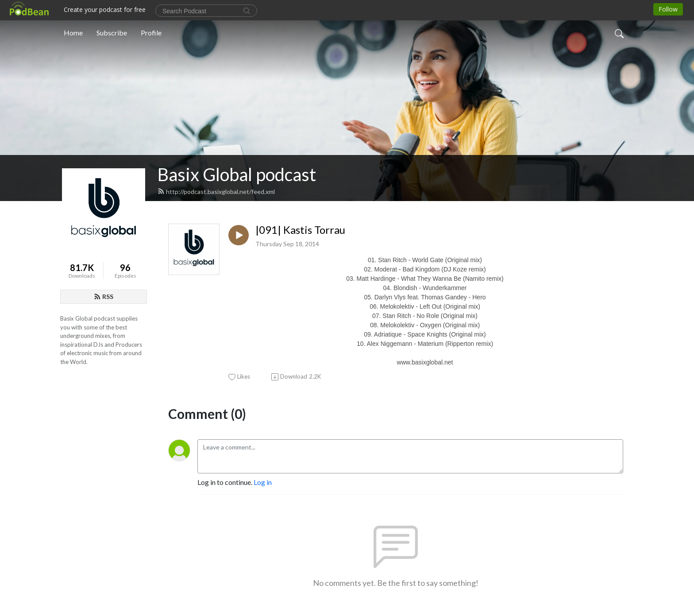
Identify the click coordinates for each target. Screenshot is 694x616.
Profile (151, 33)
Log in (263, 482)
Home (73, 33)
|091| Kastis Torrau (300, 230)
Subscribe (112, 33)
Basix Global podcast (237, 174)
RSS (104, 296)
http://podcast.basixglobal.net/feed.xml (216, 192)
